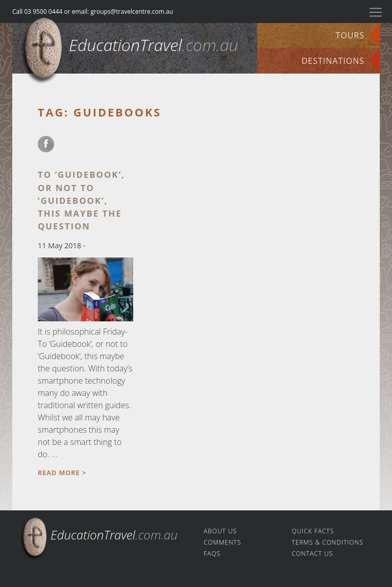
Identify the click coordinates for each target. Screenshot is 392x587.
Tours (350, 35)
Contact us (313, 554)
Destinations (333, 61)
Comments (222, 542)
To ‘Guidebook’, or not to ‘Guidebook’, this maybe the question (81, 200)
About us (220, 531)
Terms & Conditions (328, 542)
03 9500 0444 (43, 11)
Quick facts (313, 531)
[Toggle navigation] (376, 12)
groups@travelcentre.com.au (132, 11)
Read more (59, 473)
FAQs (212, 554)
